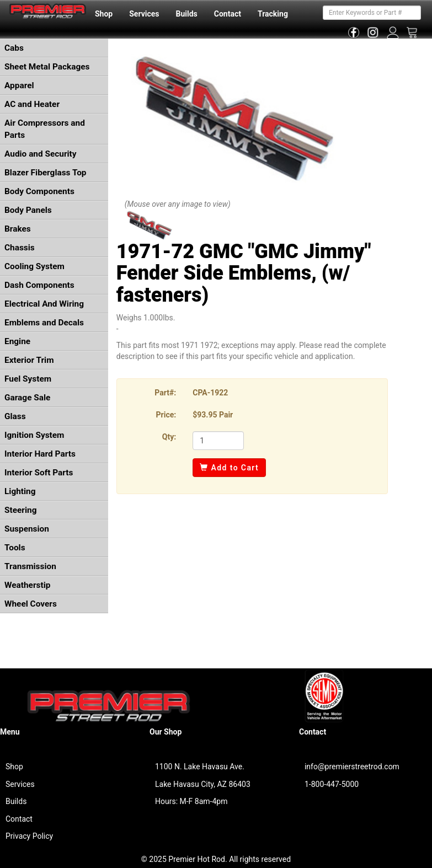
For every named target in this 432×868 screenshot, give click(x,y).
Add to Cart (229, 468)
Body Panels (28, 210)
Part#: (165, 393)
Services (144, 14)
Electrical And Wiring (44, 304)
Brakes (18, 229)
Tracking (273, 14)
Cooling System (34, 266)
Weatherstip (27, 585)
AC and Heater (32, 104)
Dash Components (39, 285)
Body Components (39, 191)
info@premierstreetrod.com (352, 767)
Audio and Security (41, 154)
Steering (20, 510)
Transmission (30, 566)
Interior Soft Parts (39, 473)
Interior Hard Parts (40, 454)
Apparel (19, 85)
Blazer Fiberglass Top (46, 173)
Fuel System (28, 379)
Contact (228, 14)
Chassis (20, 248)
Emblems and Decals (44, 323)
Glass (15, 416)
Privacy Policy (29, 836)
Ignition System (34, 435)
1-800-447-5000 (332, 784)
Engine (17, 341)
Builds (187, 14)
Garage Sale (27, 398)
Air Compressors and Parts (45, 129)
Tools (15, 548)
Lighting (20, 491)
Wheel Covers (31, 604)
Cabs (14, 48)
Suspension (27, 529)
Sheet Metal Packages (47, 67)
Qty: (169, 437)
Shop (104, 14)
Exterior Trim (29, 360)
